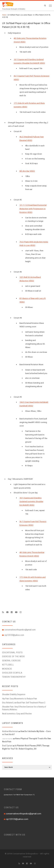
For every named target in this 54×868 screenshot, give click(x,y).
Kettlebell (8, 665)
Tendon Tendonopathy (14, 677)
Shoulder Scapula (12, 673)
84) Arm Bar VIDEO (27, 171)
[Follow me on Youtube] (16, 612)
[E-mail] (7, 612)
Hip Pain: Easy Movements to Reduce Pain (20, 699)
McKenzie (7, 669)
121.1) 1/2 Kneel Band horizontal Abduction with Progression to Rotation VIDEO (33, 209)
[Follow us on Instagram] (21, 612)
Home (4, 15)
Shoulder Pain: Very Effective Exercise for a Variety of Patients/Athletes (24, 708)
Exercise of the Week (13, 657)
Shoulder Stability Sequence (14, 694)
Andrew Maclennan (10, 731)
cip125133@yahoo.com (14, 635)
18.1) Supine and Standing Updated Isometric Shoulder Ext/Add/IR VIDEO (31, 501)
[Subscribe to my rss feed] (3, 612)
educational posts (12, 652)
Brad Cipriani (7, 746)
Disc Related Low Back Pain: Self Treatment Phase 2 (24, 703)
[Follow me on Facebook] (12, 612)
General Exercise (11, 661)
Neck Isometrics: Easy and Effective (17, 714)
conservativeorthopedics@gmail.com (20, 630)
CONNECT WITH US (15, 835)
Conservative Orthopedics (25, 854)
